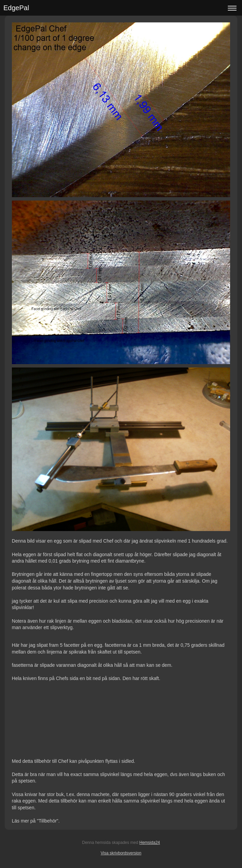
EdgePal (16, 8)
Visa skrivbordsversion (121, 853)
